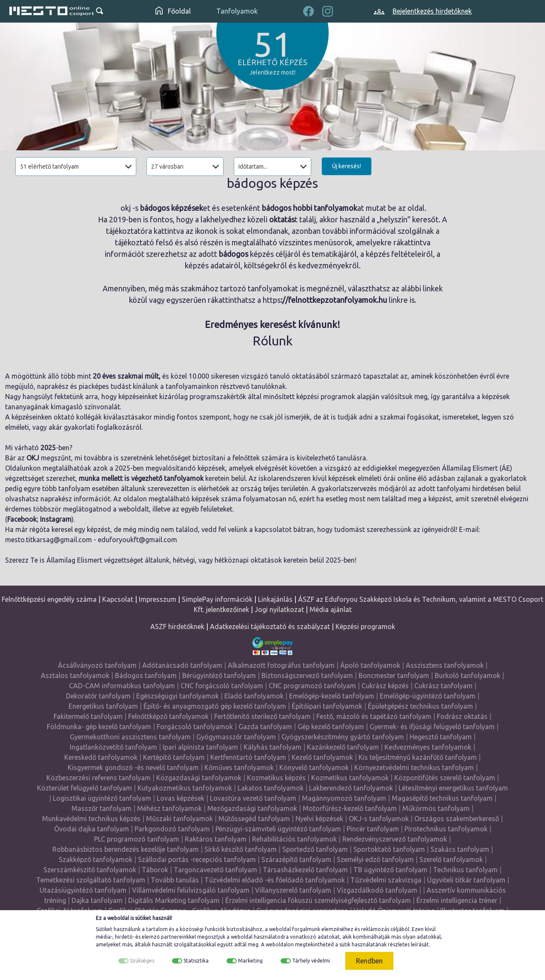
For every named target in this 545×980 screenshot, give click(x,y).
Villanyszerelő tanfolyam (293, 890)
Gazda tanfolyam (265, 727)
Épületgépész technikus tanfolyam (420, 706)
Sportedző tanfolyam (315, 849)
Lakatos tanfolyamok (271, 788)
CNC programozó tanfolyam (312, 686)
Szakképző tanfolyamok (96, 859)
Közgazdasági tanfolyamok (199, 778)
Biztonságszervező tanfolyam (307, 675)
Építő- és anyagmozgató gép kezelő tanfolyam (215, 706)
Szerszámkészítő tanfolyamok (90, 870)
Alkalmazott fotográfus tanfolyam (281, 665)
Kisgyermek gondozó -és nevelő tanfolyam (133, 767)
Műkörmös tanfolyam (436, 808)
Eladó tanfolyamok (254, 696)
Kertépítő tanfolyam (174, 757)
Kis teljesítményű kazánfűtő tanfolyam (418, 757)
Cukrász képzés (385, 686)
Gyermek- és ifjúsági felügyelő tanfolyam (432, 727)
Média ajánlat (331, 609)
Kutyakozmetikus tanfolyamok (185, 788)
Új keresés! (347, 166)
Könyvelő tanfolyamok (314, 767)
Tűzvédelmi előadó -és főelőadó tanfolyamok (275, 880)
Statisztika (196, 961)
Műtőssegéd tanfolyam (254, 819)
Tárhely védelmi (311, 961)
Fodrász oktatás (462, 716)
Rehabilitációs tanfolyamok (294, 839)
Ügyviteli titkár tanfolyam (466, 880)
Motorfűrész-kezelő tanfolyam (350, 808)
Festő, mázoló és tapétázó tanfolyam (374, 716)
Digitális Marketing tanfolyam (174, 900)
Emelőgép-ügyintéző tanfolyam (428, 696)
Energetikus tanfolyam (103, 706)
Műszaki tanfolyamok (179, 819)
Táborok (155, 870)
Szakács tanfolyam (460, 849)
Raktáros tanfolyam (216, 839)
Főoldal (173, 11)
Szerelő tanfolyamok (451, 859)
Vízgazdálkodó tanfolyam (377, 890)
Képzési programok (365, 627)
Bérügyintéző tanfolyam (219, 675)
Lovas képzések (181, 798)
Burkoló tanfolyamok (468, 675)
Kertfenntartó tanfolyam (248, 757)
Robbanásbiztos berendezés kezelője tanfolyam (126, 849)
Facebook (22, 519)
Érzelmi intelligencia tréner (457, 900)
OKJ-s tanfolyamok (379, 819)
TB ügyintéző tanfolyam (390, 870)
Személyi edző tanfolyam (375, 859)
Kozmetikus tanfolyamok (350, 778)
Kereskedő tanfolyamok (101, 757)
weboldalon (280, 944)
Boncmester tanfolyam (394, 675)
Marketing (250, 961)
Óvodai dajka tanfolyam (92, 829)
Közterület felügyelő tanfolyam (85, 788)
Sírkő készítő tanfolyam (241, 849)
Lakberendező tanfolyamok (351, 788)
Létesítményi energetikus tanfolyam (453, 788)
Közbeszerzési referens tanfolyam (99, 778)
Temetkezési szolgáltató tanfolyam (91, 880)
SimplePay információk (217, 599)
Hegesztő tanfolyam (441, 737)
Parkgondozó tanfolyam (172, 829)
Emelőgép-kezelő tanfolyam (332, 696)
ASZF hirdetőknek (177, 627)
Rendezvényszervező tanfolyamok (395, 839)
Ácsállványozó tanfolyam (97, 665)
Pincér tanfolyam (373, 829)
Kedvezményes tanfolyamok (428, 747)
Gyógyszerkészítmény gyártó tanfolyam (343, 737)
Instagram (56, 519)
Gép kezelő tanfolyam (331, 727)
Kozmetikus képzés (276, 778)
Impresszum (158, 599)
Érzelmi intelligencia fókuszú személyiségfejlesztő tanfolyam (318, 900)
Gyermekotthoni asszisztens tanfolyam (130, 737)
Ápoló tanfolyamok (370, 665)
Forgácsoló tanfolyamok (195, 727)
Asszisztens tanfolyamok (445, 665)
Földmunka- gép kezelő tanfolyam (99, 727)
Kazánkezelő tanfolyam (343, 747)
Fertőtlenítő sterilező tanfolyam (262, 716)
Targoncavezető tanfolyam (215, 870)
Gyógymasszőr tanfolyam (236, 737)
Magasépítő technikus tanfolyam (442, 798)
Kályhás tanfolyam (272, 747)
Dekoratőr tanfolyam (98, 696)
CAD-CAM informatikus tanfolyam (122, 686)
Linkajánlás (275, 599)
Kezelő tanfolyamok (322, 757)
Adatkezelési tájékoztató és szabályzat (270, 627)
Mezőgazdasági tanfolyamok (252, 808)
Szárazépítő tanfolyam (296, 859)
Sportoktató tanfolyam (389, 849)
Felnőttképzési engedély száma (49, 599)
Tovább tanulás (175, 880)
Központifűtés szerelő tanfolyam (445, 778)
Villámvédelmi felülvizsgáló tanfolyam (191, 890)
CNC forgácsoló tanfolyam (222, 686)
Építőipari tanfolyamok (327, 706)
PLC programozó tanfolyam (137, 839)
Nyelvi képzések (319, 819)
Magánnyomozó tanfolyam (344, 798)
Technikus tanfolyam (465, 870)
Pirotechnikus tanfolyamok (446, 829)
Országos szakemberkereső (457, 819)
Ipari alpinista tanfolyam (200, 747)
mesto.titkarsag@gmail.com (49, 540)
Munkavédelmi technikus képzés (91, 819)
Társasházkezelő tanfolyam (305, 870)
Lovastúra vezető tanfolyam (253, 798)
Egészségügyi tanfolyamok (178, 696)
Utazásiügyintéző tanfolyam (83, 890)
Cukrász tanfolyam (443, 686)
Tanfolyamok (237, 11)
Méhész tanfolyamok (169, 808)
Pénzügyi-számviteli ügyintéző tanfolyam (278, 829)
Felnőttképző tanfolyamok (168, 716)
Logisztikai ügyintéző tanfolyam (102, 798)
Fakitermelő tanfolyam (88, 716)
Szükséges (142, 961)
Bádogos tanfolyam (146, 675)
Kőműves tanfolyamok (239, 767)
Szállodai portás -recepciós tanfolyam (197, 859)
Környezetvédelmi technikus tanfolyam (414, 767)
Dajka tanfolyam (97, 900)
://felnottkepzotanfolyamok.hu (334, 300)
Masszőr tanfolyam (102, 808)
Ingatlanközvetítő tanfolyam (113, 747)
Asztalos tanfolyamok (75, 675)
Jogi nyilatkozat (279, 609)
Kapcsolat (118, 599)
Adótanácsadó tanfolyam (182, 665)
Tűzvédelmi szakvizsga (386, 880)
